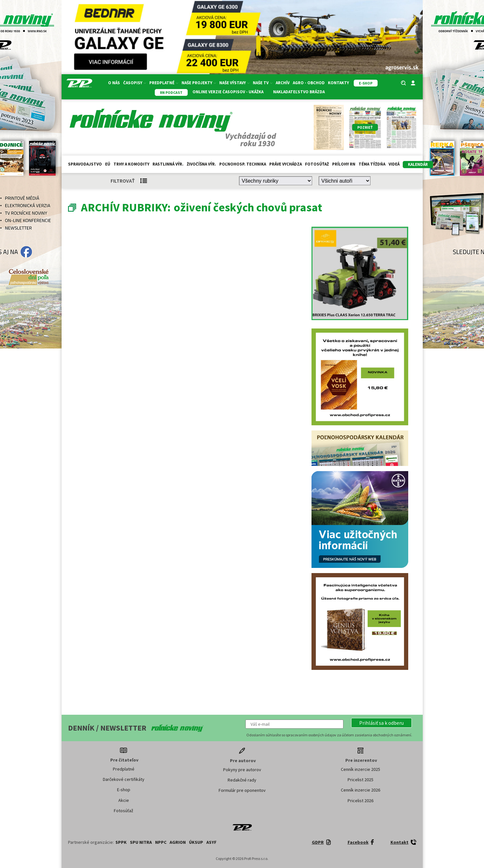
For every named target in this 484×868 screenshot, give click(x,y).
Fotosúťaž (317, 164)
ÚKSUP (196, 842)
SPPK (121, 842)
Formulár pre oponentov (242, 790)
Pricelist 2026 (361, 801)
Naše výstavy (234, 83)
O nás (114, 83)
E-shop (124, 790)
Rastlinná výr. (168, 164)
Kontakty (338, 83)
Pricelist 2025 (361, 780)
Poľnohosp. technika (243, 164)
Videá (394, 164)
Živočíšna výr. (201, 164)
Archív (283, 83)
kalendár (418, 164)
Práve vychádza (286, 164)
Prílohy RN (344, 164)
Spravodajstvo (85, 164)
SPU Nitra (141, 842)
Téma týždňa (372, 164)
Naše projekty (199, 83)
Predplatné (164, 83)
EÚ (108, 164)
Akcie (124, 800)
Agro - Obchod (309, 83)
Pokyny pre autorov (242, 770)
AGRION (178, 842)
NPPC (161, 842)
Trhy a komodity (131, 164)
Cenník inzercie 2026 (361, 790)
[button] (381, 723)
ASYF (212, 842)
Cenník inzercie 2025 (361, 769)
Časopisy (135, 83)
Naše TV (263, 83)
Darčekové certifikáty (124, 779)
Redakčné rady (242, 780)
